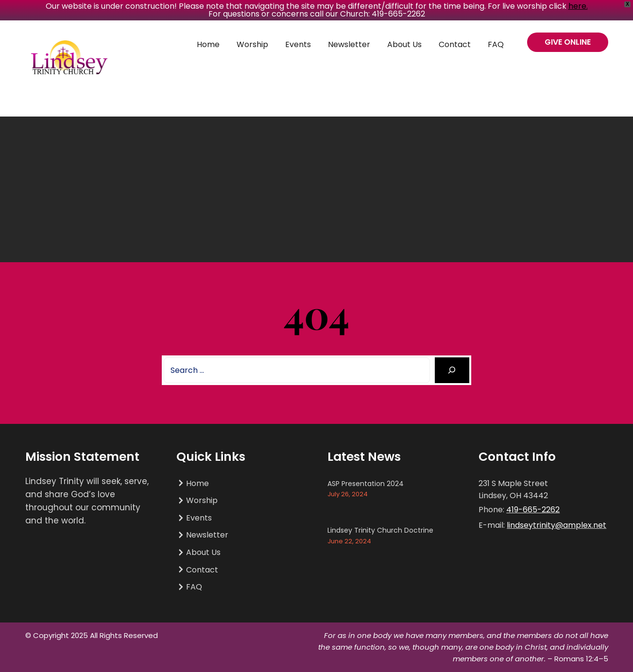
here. (578, 6)
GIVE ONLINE (568, 42)
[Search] (452, 370)
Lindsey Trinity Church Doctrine (380, 530)
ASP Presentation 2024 (366, 484)
